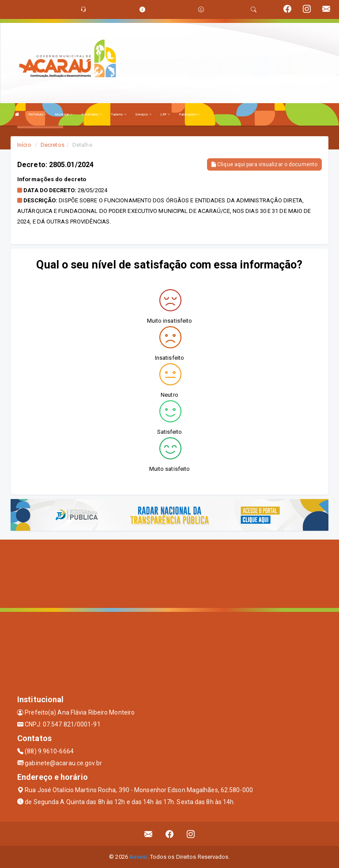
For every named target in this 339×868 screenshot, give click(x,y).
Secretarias (91, 114)
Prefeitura (37, 114)
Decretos (53, 145)
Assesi (138, 857)
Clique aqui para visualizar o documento (264, 164)
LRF (165, 114)
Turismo (119, 114)
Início (24, 145)
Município (64, 114)
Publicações (189, 114)
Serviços (143, 114)
